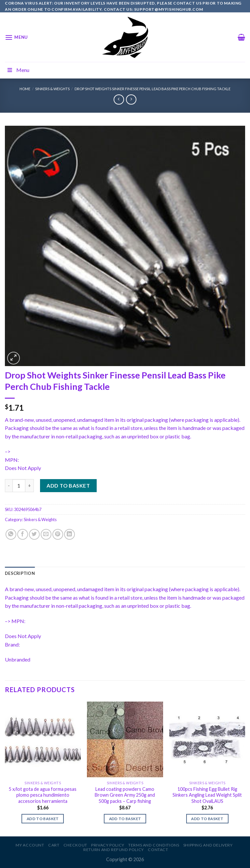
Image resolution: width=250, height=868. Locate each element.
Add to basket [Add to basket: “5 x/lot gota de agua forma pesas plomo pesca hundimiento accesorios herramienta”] (43, 819)
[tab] (20, 573)
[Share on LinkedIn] (69, 534)
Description (20, 573)
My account (30, 845)
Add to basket (68, 485)
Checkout (75, 845)
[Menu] (16, 37)
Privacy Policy (108, 845)
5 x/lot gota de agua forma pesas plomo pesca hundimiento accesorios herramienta (43, 795)
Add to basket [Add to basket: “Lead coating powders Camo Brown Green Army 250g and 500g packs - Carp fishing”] (125, 819)
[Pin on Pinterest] (58, 534)
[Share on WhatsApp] (11, 534)
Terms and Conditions (154, 845)
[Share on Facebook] (23, 534)
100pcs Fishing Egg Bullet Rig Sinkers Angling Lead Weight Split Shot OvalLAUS (207, 795)
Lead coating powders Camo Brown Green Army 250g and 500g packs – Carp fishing (125, 795)
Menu (18, 70)
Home (25, 89)
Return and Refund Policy (114, 850)
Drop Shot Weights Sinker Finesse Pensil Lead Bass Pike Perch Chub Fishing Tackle (153, 89)
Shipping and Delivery (208, 845)
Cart (54, 845)
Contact (158, 850)
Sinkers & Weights (52, 89)
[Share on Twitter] (34, 534)
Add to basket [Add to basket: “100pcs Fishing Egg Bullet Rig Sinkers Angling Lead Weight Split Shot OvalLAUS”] (207, 819)
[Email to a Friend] (46, 534)
